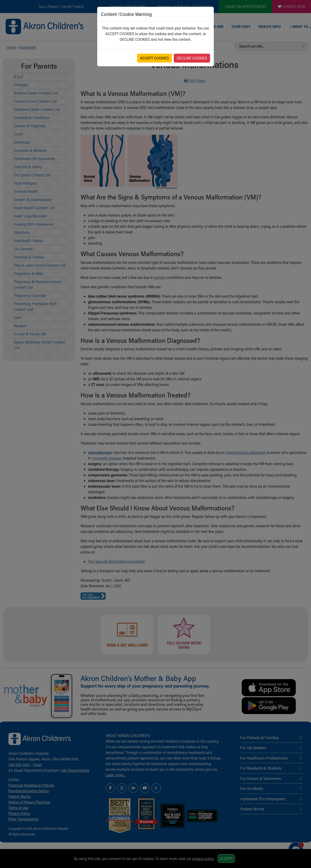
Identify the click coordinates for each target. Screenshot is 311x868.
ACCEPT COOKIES (154, 58)
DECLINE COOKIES (192, 58)
